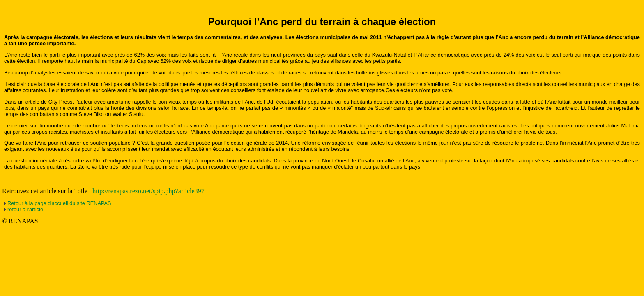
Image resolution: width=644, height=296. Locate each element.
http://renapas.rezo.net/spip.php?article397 (148, 191)
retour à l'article (25, 209)
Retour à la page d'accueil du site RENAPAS (59, 203)
